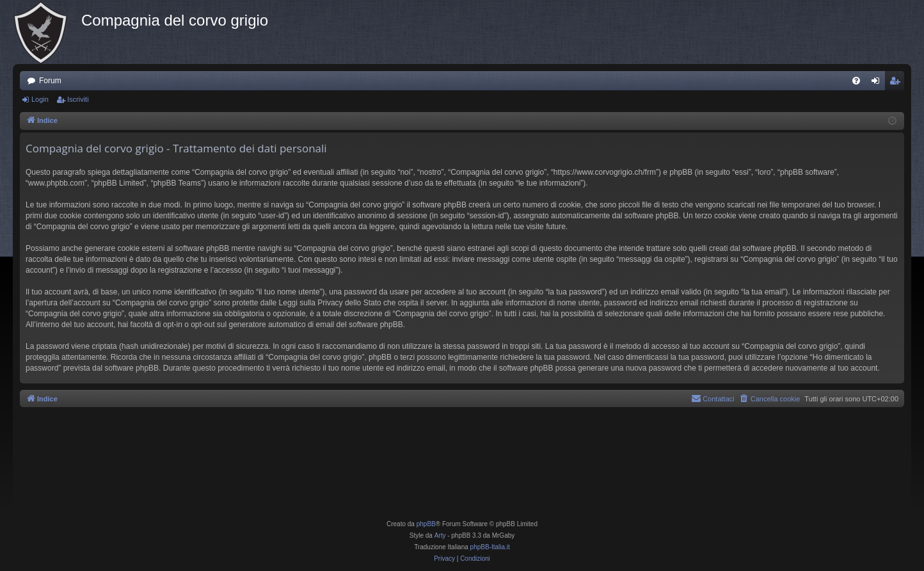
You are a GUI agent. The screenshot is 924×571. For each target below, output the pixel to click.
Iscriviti (78, 99)
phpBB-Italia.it (490, 547)
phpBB (426, 524)
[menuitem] (856, 81)
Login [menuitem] (878, 83)
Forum (50, 81)
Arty (440, 535)
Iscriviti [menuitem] (897, 83)
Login (40, 99)
